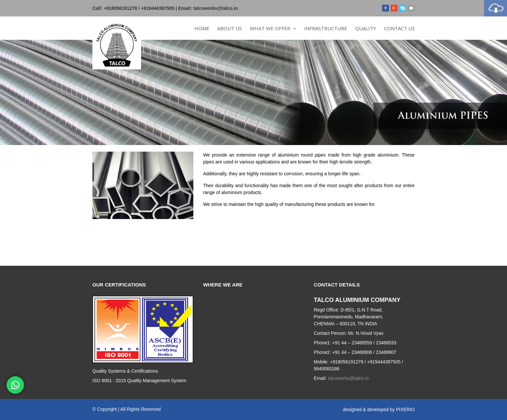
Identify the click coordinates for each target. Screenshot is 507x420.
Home (202, 28)
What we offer (273, 28)
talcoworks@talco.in (216, 8)
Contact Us (399, 28)
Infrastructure (326, 28)
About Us (230, 28)
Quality (366, 28)
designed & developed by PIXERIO (379, 409)
